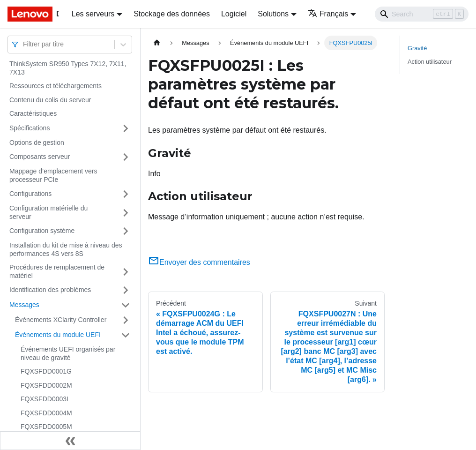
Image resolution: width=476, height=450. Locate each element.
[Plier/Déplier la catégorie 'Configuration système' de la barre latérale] (126, 231)
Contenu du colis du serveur (50, 100)
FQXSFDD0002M (46, 385)
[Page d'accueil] (157, 43)
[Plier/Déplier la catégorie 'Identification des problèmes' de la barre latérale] (126, 290)
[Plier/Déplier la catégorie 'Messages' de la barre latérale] (126, 305)
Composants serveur (40, 157)
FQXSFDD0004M (46, 413)
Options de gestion (37, 142)
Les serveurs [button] (93, 14)
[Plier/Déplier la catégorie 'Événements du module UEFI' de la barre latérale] (126, 335)
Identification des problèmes (50, 290)
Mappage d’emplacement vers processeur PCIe (53, 175)
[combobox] (24, 44)
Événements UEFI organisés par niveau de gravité (68, 353)
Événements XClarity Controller (61, 320)
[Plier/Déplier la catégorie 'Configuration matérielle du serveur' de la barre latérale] (126, 213)
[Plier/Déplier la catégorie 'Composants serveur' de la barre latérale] (126, 157)
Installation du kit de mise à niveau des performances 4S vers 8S (66, 249)
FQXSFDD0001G (46, 371)
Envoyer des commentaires (199, 262)
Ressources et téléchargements (56, 86)
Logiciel (234, 14)
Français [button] (328, 14)
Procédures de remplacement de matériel (57, 271)
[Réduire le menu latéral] (70, 441)
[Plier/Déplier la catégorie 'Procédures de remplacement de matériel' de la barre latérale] (126, 272)
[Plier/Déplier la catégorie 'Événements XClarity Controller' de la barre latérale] (126, 320)
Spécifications (30, 128)
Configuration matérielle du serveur (48, 212)
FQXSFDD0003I (45, 399)
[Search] (422, 14)
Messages (24, 305)
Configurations (30, 194)
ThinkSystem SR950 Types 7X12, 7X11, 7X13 (68, 68)
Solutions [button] (273, 14)
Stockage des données (172, 14)
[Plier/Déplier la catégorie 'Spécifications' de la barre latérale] (126, 128)
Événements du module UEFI (58, 335)
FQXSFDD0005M (46, 427)
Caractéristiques (33, 113)
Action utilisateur (430, 62)
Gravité (417, 48)
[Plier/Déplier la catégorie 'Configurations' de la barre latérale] (126, 194)
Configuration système (42, 231)
